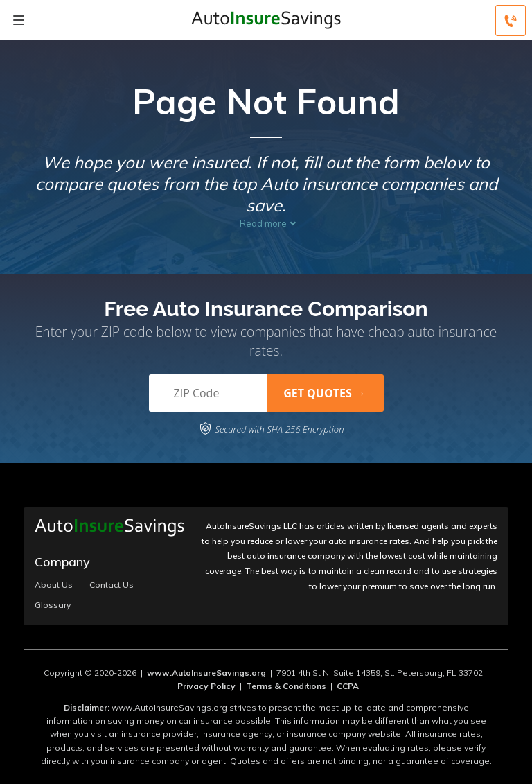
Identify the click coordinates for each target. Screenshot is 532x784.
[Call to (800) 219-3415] (511, 20)
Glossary (53, 605)
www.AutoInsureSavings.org (206, 673)
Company (62, 562)
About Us (54, 585)
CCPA (348, 686)
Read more (263, 223)
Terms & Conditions (286, 686)
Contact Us (112, 585)
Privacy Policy (206, 686)
